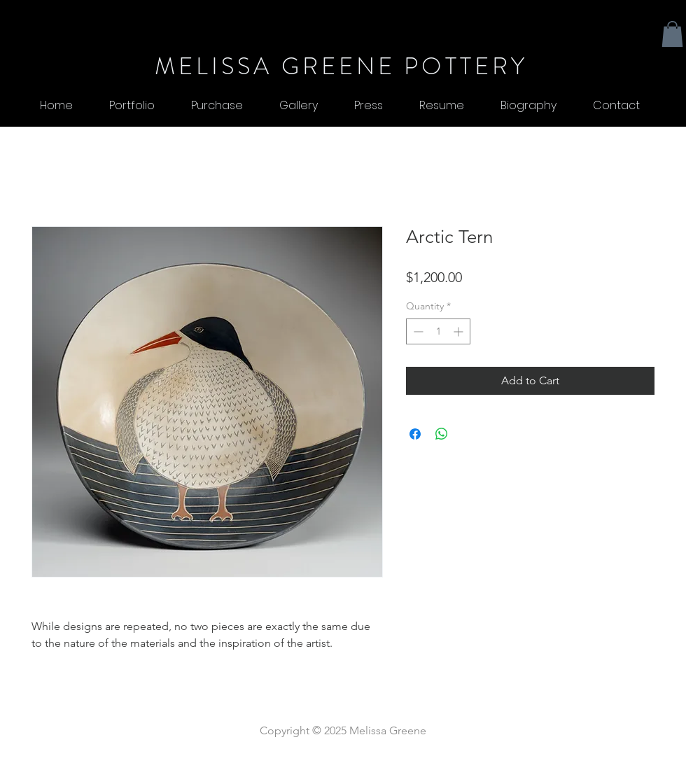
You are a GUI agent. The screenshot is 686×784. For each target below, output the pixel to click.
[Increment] (460, 331)
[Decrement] (417, 331)
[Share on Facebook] (415, 434)
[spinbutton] (438, 331)
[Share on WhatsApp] (442, 434)
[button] (672, 34)
